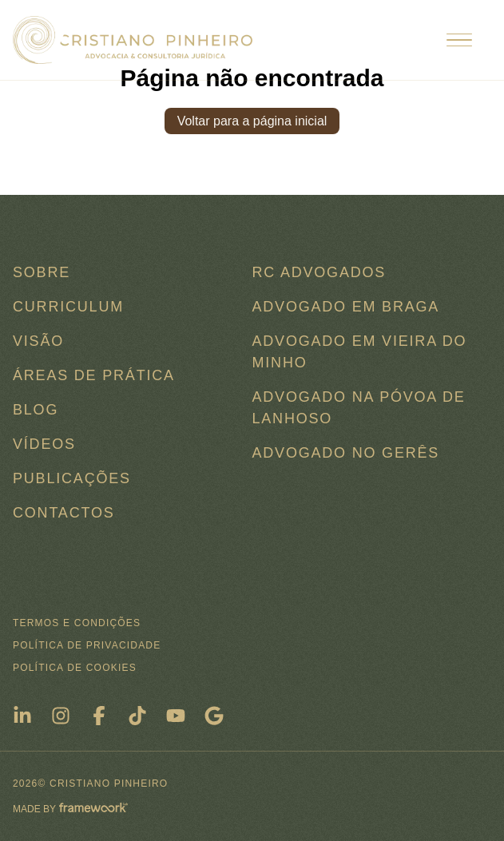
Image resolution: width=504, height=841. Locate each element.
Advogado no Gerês (346, 453)
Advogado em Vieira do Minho (360, 352)
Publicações (72, 478)
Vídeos (44, 444)
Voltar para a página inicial (252, 121)
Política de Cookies (75, 668)
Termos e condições (77, 623)
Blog (36, 410)
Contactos (64, 513)
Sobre (42, 272)
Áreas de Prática (94, 375)
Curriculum (68, 307)
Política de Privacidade (87, 645)
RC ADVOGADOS (319, 272)
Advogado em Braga (346, 307)
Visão (38, 341)
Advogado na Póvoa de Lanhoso (359, 408)
